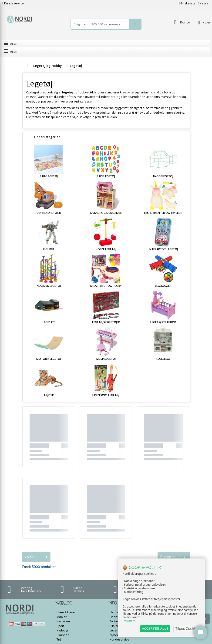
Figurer (49, 242)
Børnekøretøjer (49, 205)
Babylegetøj (49, 169)
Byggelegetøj (163, 169)
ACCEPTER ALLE (155, 629)
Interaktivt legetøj (163, 242)
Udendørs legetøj (106, 388)
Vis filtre (37, 549)
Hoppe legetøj (106, 242)
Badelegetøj (106, 169)
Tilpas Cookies (187, 629)
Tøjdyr (49, 388)
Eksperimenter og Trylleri (163, 205)
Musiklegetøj (106, 351)
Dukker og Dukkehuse (106, 205)
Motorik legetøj (49, 351)
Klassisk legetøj (49, 278)
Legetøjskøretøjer (106, 315)
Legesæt (49, 315)
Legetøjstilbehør (163, 315)
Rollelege (163, 351)
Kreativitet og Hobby (106, 278)
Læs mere (129, 621)
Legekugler (163, 278)
